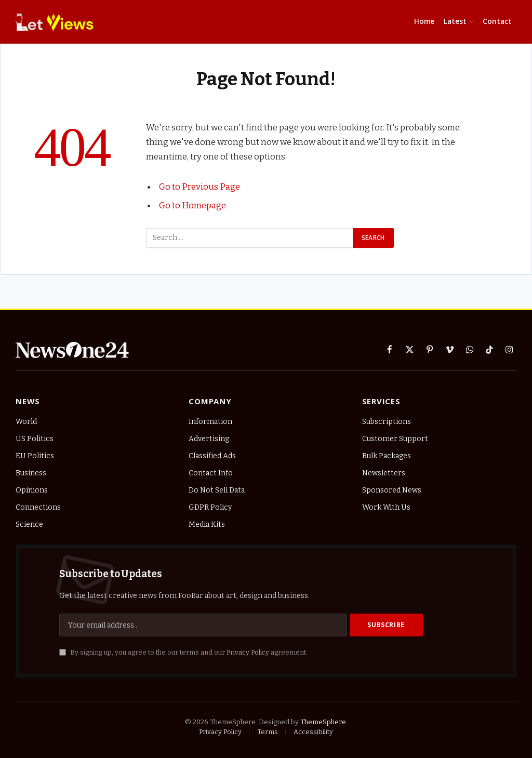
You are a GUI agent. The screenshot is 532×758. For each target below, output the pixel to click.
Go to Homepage (192, 205)
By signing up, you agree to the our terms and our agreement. (183, 652)
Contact (497, 21)
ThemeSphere (323, 722)
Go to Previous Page (199, 187)
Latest (455, 21)
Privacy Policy (248, 652)
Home (424, 21)
